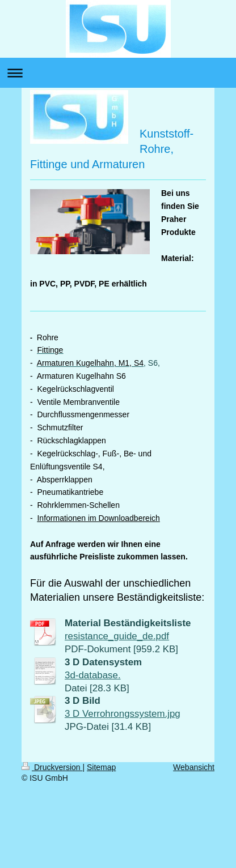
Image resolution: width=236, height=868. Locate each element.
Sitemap (101, 767)
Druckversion (52, 767)
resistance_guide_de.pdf (117, 636)
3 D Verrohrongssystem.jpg (123, 714)
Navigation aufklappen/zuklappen (118, 73)
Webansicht (194, 767)
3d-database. (93, 675)
